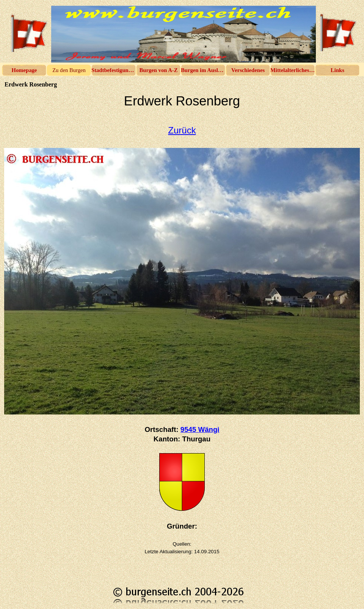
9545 (200, 429)
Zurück (182, 130)
